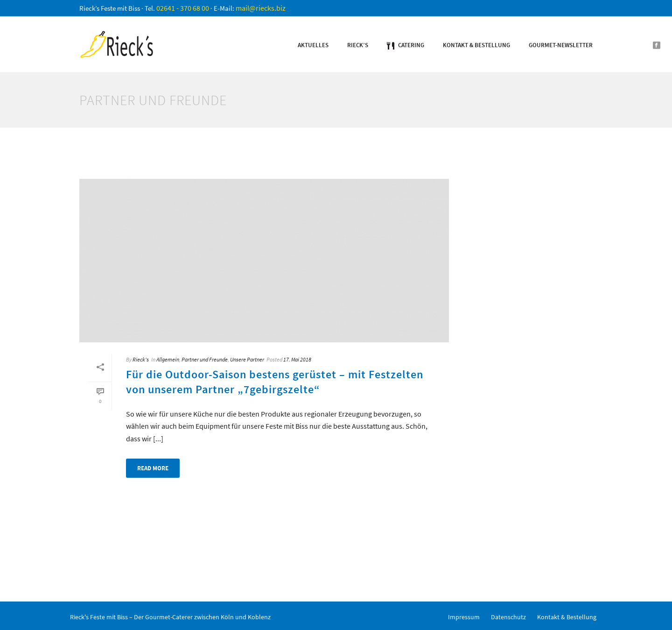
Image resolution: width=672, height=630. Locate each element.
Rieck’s (358, 45)
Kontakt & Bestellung (476, 45)
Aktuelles (313, 45)
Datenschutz (508, 617)
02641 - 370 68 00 (183, 8)
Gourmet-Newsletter (561, 45)
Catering (406, 45)
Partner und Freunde (205, 359)
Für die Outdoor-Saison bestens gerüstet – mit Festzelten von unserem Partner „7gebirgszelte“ (275, 382)
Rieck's (141, 359)
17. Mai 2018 (297, 359)
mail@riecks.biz (261, 8)
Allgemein (168, 359)
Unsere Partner (247, 359)
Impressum (464, 617)
